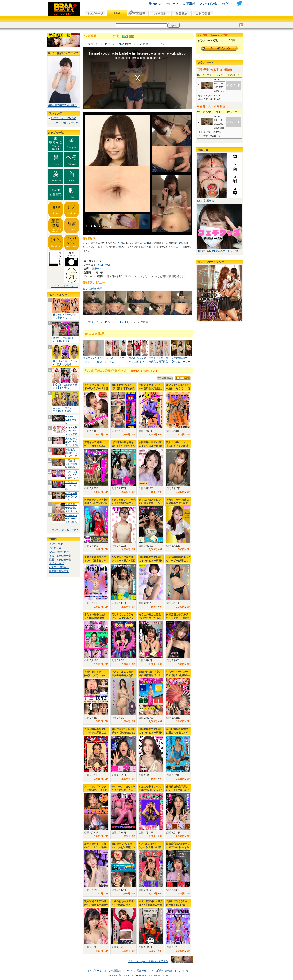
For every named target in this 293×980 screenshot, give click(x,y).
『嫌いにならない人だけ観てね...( (71, 475)
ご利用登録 (189, 4)
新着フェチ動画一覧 (60, 556)
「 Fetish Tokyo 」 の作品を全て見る (148, 961)
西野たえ (97, 269)
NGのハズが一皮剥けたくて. (65, 316)
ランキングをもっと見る (65, 530)
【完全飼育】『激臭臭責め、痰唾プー (71, 465)
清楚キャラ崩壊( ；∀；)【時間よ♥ (63, 339)
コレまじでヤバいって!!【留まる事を (64, 409)
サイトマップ (56, 563)
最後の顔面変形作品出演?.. (62, 105)
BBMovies (141, 976)
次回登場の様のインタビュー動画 (71, 509)
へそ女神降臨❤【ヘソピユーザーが (180, 362)
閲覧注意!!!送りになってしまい (71, 454)
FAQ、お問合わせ (59, 552)
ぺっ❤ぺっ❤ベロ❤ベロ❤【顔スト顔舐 (71, 520)
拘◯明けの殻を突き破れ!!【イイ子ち (65, 386)
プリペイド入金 (208, 4)
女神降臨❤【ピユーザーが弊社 (71, 498)
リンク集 (183, 971)
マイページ (172, 4)
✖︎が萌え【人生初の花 (71, 432)
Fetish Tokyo (124, 44)
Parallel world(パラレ (71, 420)
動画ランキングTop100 (64, 118)
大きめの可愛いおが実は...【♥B (71, 442)
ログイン (227, 4)
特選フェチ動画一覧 (60, 560)
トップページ (91, 44)
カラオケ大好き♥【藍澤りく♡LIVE (71, 487)
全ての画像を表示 (92, 289)
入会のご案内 (56, 544)
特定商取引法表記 (59, 571)
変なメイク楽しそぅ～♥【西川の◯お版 (65, 363)
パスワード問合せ (59, 567)
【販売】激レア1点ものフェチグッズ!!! (218, 251)
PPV (108, 44)
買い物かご (155, 4)
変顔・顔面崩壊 (205, 201)
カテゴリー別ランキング (65, 123)
